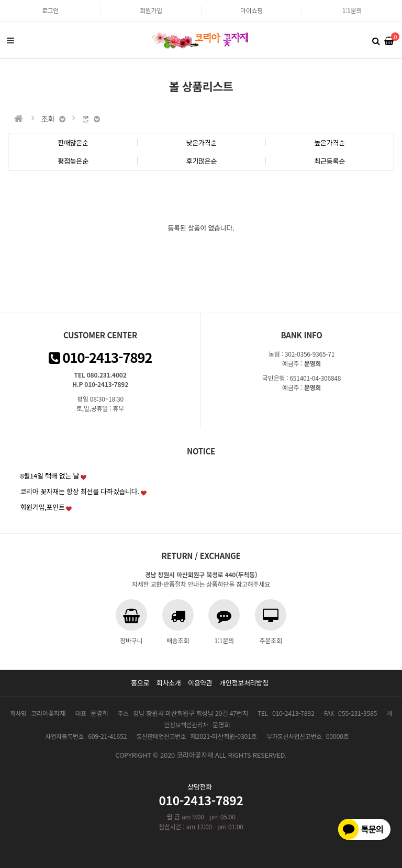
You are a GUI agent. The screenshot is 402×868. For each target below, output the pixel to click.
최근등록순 (330, 161)
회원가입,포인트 (42, 507)
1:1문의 (352, 10)
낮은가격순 (202, 142)
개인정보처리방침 (244, 683)
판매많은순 (73, 142)
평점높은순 (73, 161)
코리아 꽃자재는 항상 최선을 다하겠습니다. (80, 491)
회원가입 (151, 10)
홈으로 (140, 683)
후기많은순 (202, 161)
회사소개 (169, 683)
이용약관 (200, 683)
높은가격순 (330, 142)
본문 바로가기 (0, 0)
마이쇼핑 (252, 10)
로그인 (50, 10)
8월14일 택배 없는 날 (49, 476)
